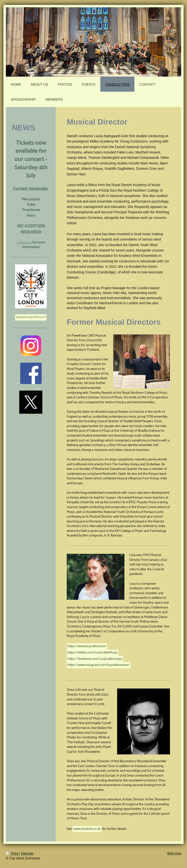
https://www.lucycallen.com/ (87, 646)
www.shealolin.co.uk (87, 829)
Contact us (24, 243)
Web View (174, 854)
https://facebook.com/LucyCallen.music (95, 659)
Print (13, 853)
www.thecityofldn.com (31, 317)
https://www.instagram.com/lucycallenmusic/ (99, 665)
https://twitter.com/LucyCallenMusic (93, 653)
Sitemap (27, 853)
